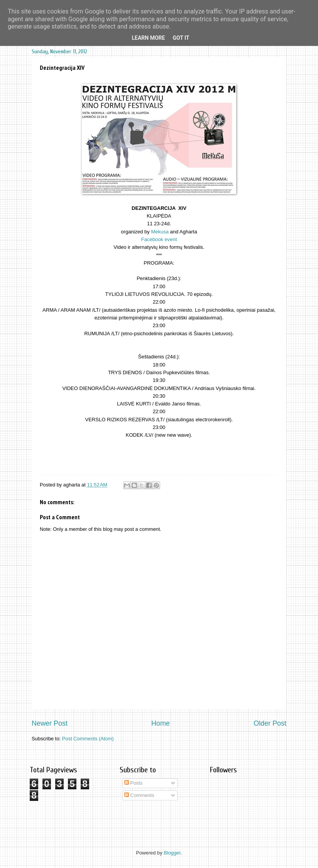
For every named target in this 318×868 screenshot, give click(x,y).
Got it (181, 38)
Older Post (270, 723)
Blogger (172, 853)
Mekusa (160, 232)
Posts (134, 783)
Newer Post (50, 723)
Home (161, 723)
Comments (139, 795)
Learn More (148, 38)
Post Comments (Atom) (88, 739)
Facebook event (159, 239)
